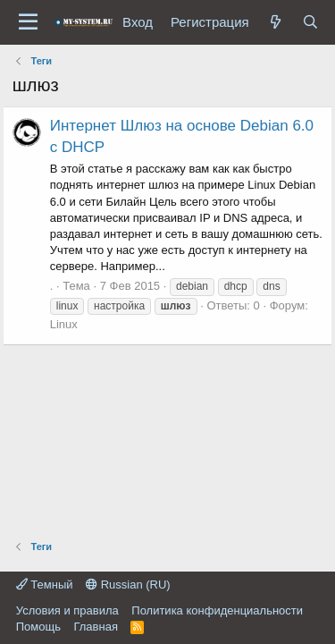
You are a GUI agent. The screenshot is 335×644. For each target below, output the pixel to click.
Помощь (38, 627)
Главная (95, 627)
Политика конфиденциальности (217, 610)
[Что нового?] (276, 22)
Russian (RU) (128, 585)
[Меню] (28, 22)
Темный (45, 585)
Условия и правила (67, 610)
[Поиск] (310, 22)
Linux (64, 324)
